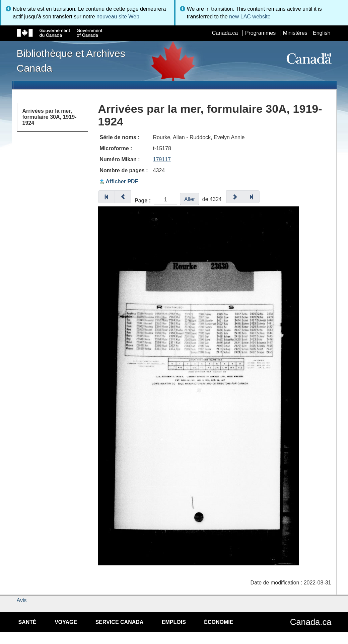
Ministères (295, 33)
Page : (143, 201)
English (322, 33)
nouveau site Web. (119, 17)
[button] (107, 197)
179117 (162, 159)
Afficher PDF (122, 181)
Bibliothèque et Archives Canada (71, 61)
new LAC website (250, 17)
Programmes (261, 33)
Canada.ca (225, 33)
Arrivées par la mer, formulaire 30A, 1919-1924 (50, 117)
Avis (22, 600)
